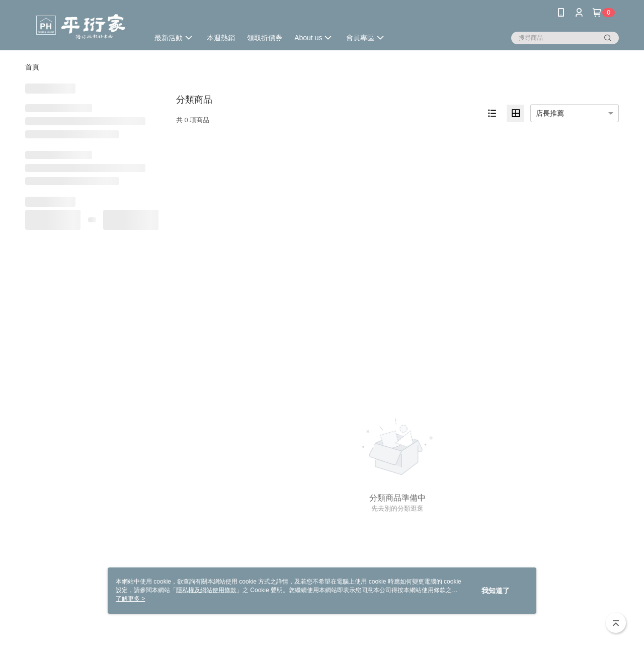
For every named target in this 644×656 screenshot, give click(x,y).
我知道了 (496, 591)
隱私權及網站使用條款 (206, 590)
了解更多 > (130, 599)
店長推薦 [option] (550, 113)
